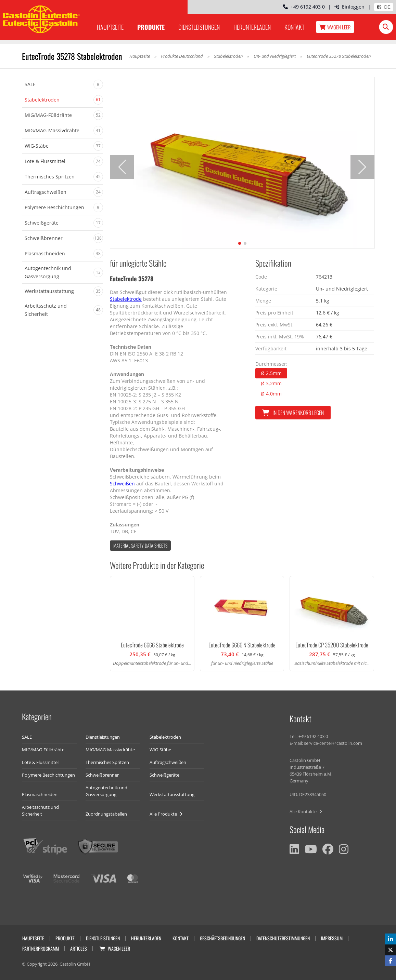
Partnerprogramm (41, 948)
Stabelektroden (228, 56)
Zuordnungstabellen (106, 814)
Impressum (332, 938)
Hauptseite (110, 27)
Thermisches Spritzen (107, 762)
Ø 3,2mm (271, 383)
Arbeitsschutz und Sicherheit (40, 810)
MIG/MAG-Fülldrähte (43, 750)
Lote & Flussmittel (40, 762)
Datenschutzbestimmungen (283, 938)
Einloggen (349, 7)
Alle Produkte (166, 814)
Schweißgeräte (164, 775)
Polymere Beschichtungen (48, 775)
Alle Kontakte (306, 811)
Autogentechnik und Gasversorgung (106, 791)
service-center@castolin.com (333, 743)
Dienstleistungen (199, 27)
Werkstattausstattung (172, 794)
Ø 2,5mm (271, 373)
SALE (27, 737)
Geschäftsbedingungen (222, 938)
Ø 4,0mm (271, 394)
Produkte (151, 27)
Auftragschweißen (168, 762)
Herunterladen (252, 27)
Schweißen (122, 484)
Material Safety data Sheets (140, 545)
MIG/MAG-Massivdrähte (110, 750)
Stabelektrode (126, 299)
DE (384, 7)
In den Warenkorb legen (293, 413)
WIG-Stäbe (160, 750)
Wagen (335, 27)
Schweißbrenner (102, 775)
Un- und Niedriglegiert (275, 56)
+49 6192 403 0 (304, 7)
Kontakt (294, 27)
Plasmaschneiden (40, 794)
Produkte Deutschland (182, 56)
